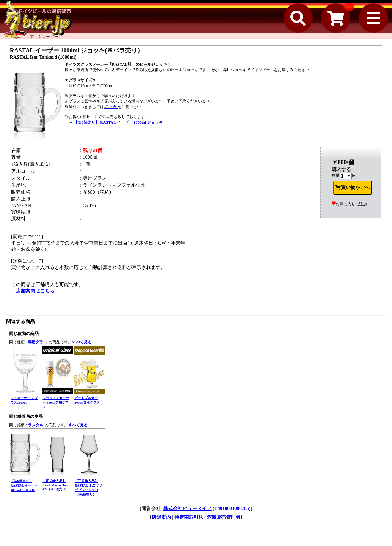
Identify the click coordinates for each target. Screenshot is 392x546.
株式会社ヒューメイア (187, 508)
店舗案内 (161, 517)
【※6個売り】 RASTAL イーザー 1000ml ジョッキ (118, 122)
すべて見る (82, 342)
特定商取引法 (189, 517)
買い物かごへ (353, 188)
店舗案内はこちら (35, 291)
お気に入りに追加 (349, 204)
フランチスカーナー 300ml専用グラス (56, 402)
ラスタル (36, 425)
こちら (111, 107)
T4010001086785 (232, 508)
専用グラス (38, 342)
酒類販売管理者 (224, 517)
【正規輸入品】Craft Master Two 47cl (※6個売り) (55, 485)
